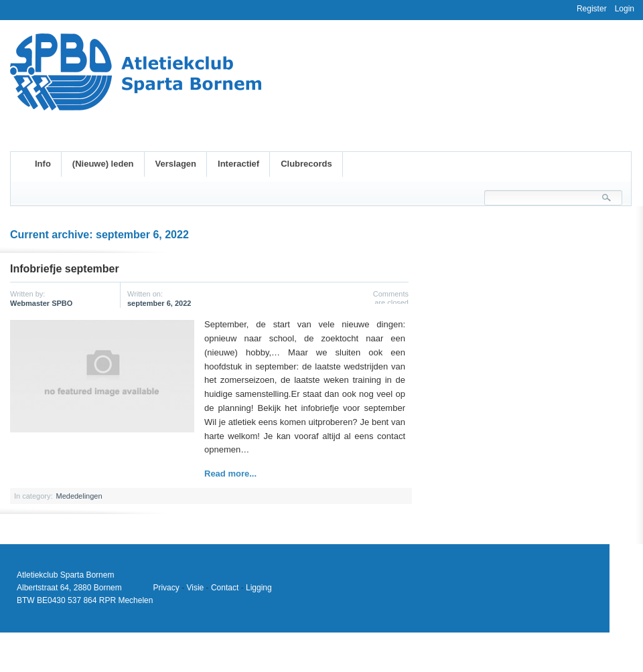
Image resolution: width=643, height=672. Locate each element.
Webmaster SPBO (41, 303)
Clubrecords (306, 164)
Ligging (259, 588)
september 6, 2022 (159, 303)
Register (592, 9)
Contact (225, 588)
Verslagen (176, 164)
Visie (195, 588)
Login (625, 9)
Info (43, 164)
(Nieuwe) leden (103, 164)
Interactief (238, 164)
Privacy (166, 588)
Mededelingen (79, 496)
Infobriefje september (65, 269)
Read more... (230, 474)
